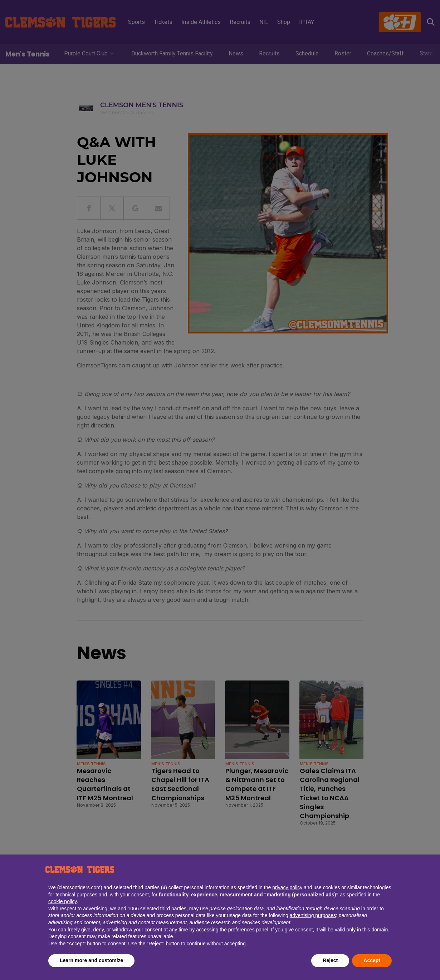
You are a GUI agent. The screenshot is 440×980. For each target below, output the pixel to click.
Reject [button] (330, 960)
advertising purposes (313, 915)
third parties (173, 909)
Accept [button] (372, 960)
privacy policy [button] (287, 887)
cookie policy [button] (62, 901)
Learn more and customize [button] (91, 960)
